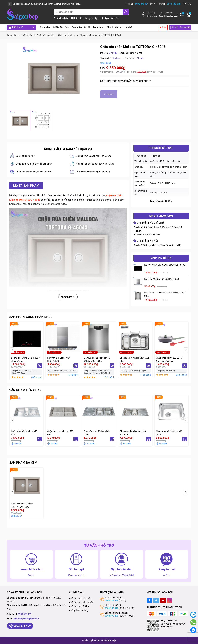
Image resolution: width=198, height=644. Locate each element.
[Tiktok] (170, 600)
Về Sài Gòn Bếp (61, 27)
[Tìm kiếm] (126, 12)
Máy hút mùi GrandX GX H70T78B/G (162, 279)
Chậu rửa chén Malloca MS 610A (24, 433)
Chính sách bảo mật (81, 598)
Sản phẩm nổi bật (81, 27)
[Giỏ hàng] (189, 15)
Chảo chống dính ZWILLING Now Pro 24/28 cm (169, 359)
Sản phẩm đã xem (23, 463)
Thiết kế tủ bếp (61, 18)
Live (164, 27)
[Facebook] (150, 600)
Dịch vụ (98, 27)
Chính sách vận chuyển (83, 602)
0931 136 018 (111, 608)
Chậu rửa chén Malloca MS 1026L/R (133, 433)
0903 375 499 (154, 234)
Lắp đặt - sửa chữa (110, 18)
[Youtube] (163, 600)
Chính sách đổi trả (80, 606)
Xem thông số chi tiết (161, 201)
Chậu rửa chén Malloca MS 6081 (60, 433)
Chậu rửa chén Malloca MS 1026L (96, 433)
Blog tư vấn (114, 27)
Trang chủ (45, 27)
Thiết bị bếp (77, 18)
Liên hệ (128, 27)
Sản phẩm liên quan (25, 390)
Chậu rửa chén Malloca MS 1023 (169, 433)
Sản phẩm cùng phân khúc (31, 317)
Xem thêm (68, 297)
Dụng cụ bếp (92, 18)
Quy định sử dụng (80, 610)
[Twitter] (156, 600)
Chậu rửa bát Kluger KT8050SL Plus (135, 359)
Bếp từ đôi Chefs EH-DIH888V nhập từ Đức (166, 265)
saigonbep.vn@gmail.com (26, 619)
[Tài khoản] (168, 14)
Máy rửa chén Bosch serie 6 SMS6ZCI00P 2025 (165, 294)
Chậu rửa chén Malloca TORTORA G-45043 (22, 505)
